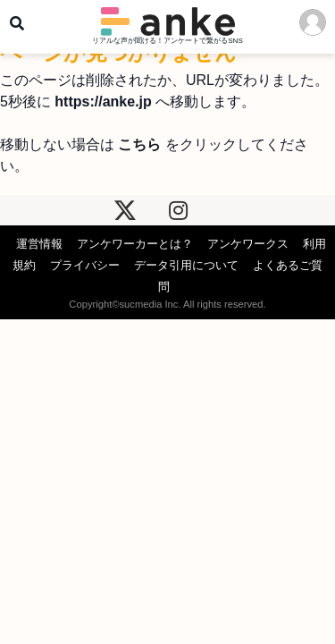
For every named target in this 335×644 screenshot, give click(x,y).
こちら (139, 144)
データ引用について (186, 265)
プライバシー (85, 265)
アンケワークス (248, 244)
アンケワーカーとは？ (135, 244)
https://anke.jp (103, 102)
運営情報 (39, 244)
